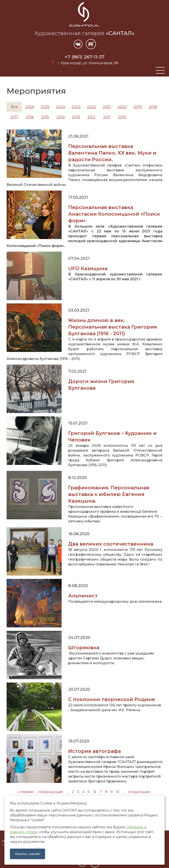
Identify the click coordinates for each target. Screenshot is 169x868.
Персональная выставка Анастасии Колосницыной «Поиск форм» (114, 214)
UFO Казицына (88, 268)
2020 (122, 107)
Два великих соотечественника (111, 544)
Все (14, 107)
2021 (107, 107)
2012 (91, 117)
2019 (138, 107)
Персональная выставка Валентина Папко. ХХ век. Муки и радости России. (112, 153)
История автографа (95, 751)
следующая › (140, 792)
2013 (76, 117)
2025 (45, 107)
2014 (61, 117)
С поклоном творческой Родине (112, 699)
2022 (91, 107)
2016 (30, 117)
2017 (14, 117)
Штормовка (84, 648)
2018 (153, 107)
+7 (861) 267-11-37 (85, 57)
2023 (76, 107)
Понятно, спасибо (28, 854)
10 (118, 792)
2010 (122, 117)
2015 (45, 117)
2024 (61, 107)
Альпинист (83, 596)
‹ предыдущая (50, 792)
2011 (107, 117)
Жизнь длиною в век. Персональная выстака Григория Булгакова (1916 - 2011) (113, 327)
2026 (30, 107)
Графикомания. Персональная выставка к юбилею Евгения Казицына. (109, 494)
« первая (25, 792)
